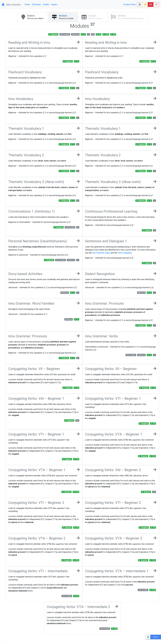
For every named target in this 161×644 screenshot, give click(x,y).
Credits (46, 4)
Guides (54, 4)
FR (156, 4)
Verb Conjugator (125, 253)
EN (151, 4)
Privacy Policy (130, 4)
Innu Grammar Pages (101, 253)
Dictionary (36, 4)
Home (27, 4)
